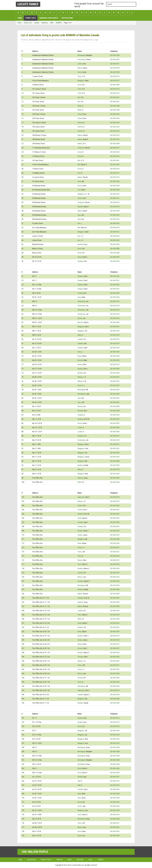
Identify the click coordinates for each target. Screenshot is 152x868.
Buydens (80, 207)
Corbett (80, 506)
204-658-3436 (115, 506)
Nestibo (80, 244)
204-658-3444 (115, 293)
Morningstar (81, 55)
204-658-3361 (115, 327)
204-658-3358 (115, 55)
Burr (79, 97)
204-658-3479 (115, 261)
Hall (79, 781)
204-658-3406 (115, 482)
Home (20, 18)
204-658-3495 (115, 165)
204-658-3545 (115, 568)
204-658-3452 (115, 518)
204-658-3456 (115, 244)
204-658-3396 (115, 181)
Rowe (79, 352)
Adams (80, 68)
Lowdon (80, 339)
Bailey (79, 335)
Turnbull (80, 293)
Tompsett (81, 148)
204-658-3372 (115, 781)
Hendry (80, 535)
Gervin (80, 72)
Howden (80, 261)
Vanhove (80, 478)
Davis (79, 297)
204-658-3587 (115, 257)
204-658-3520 (115, 743)
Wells (79, 482)
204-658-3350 (115, 352)
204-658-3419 (115, 497)
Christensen (81, 60)
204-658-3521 (115, 552)
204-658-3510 (115, 76)
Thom (79, 76)
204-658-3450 (115, 360)
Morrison (80, 322)
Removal (60, 860)
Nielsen (80, 377)
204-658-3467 (115, 436)
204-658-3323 (115, 123)
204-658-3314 (115, 718)
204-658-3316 (115, 135)
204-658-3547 (115, 339)
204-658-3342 (115, 318)
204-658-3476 (115, 535)
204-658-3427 (115, 377)
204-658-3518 (115, 306)
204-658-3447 (115, 419)
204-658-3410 (115, 815)
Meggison (81, 81)
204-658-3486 (115, 461)
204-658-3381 (115, 398)
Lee (79, 173)
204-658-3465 (115, 522)
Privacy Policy (46, 860)
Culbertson (81, 497)
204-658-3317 (115, 173)
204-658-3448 (115, 764)
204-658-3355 (115, 331)
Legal (90, 860)
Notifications (67, 18)
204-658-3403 (115, 478)
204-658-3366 (115, 428)
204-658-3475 (115, 531)
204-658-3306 (115, 297)
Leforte (80, 64)
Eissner (80, 318)
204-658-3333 (115, 726)
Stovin (80, 152)
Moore (80, 577)
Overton (80, 123)
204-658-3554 (115, 415)
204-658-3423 (115, 152)
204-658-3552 (115, 577)
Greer (79, 181)
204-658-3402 (115, 60)
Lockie (80, 428)
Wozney (80, 406)
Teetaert (80, 522)
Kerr (79, 223)
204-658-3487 (115, 322)
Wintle (80, 106)
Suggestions (31, 860)
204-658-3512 (115, 81)
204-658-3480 (115, 85)
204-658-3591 (115, 777)
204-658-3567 (115, 194)
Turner (80, 114)
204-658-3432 (115, 223)
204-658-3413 (115, 301)
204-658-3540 (115, 72)
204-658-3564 (115, 390)
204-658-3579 (115, 335)
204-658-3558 (115, 406)
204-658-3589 (115, 144)
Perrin (80, 385)
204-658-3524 (115, 556)
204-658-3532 (115, 215)
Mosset (80, 364)
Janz (79, 398)
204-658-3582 (115, 465)
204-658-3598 (115, 106)
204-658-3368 (115, 794)
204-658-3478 (115, 68)
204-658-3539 (115, 564)
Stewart (80, 276)
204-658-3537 (115, 364)
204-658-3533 (115, 114)
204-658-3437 (115, 510)
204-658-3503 (115, 356)
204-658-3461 (115, 97)
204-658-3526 (115, 474)
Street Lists (31, 18)
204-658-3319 (115, 207)
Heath (80, 518)
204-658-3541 (115, 280)
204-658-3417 (115, 64)
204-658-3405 (115, 768)
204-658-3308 (115, 747)
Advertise (80, 860)
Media (70, 860)
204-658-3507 (115, 385)
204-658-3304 (115, 190)
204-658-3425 (115, 276)
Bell (79, 165)
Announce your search (49, 18)
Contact (101, 860)
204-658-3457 (115, 148)
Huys (79, 215)
